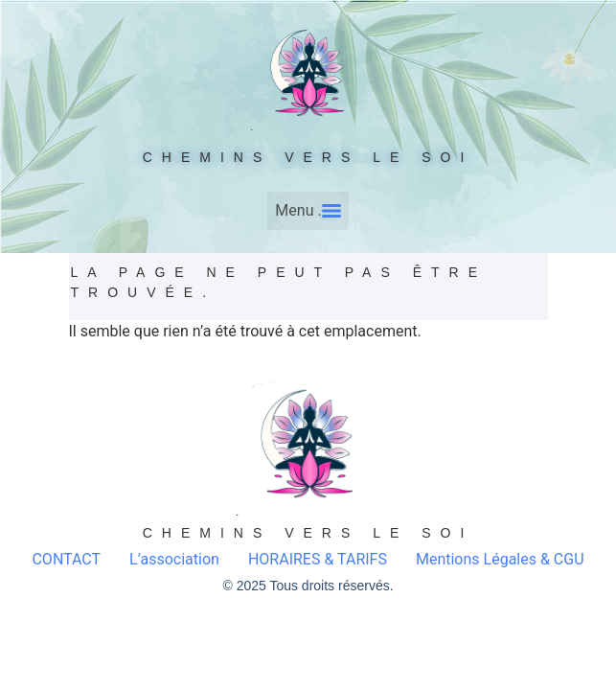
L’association (174, 559)
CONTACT (66, 559)
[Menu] (308, 211)
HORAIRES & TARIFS (318, 559)
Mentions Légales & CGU (500, 559)
